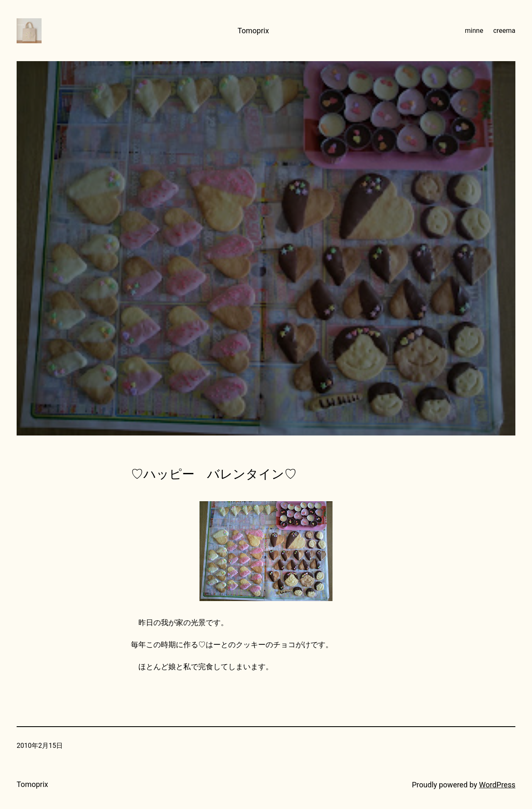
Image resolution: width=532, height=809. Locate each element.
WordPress (497, 785)
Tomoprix (253, 31)
